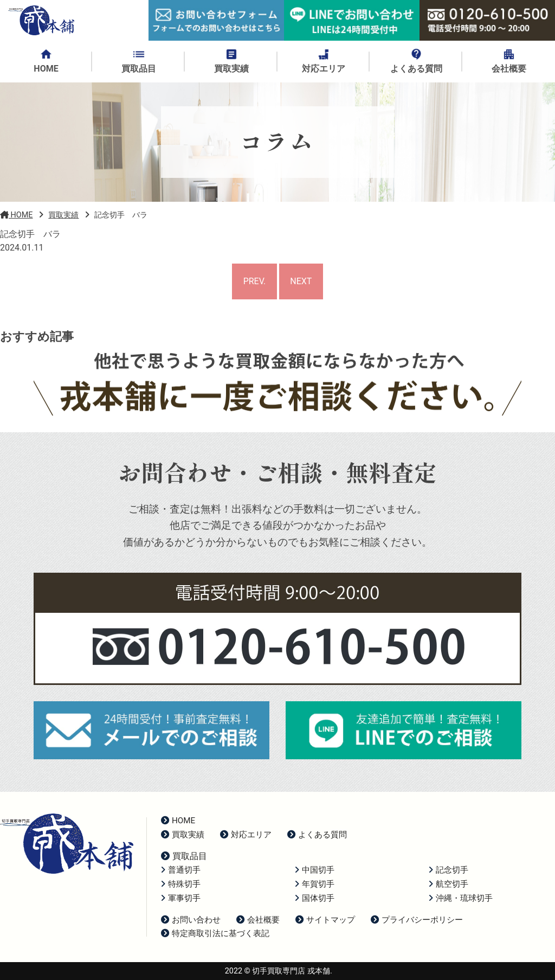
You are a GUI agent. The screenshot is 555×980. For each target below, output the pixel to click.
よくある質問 (317, 835)
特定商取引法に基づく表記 (215, 933)
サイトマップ (325, 920)
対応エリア (246, 835)
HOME (178, 821)
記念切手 (448, 870)
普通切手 (181, 870)
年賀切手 (315, 884)
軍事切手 (181, 898)
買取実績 (183, 835)
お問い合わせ (191, 920)
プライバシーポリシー (417, 920)
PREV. (255, 281)
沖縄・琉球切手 (461, 898)
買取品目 (184, 856)
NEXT (301, 281)
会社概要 (258, 920)
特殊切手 (181, 884)
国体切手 (315, 898)
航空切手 (448, 884)
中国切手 (315, 870)
